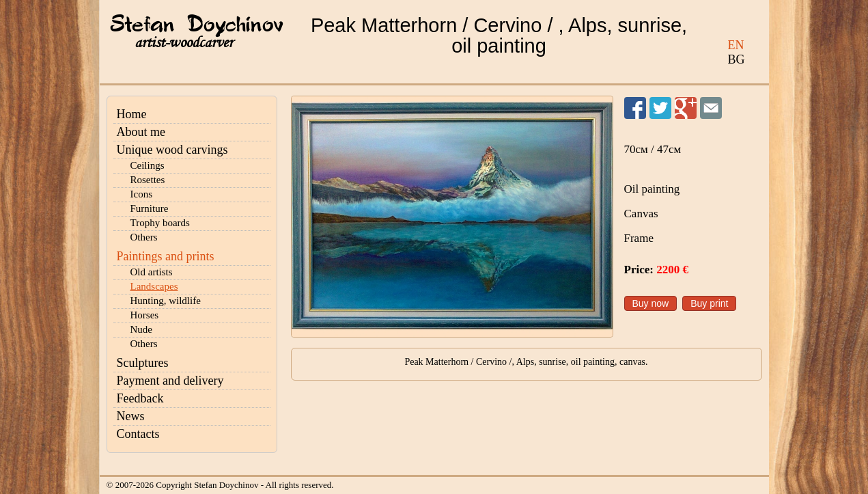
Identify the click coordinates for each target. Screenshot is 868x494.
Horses (145, 315)
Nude (142, 329)
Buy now (651, 303)
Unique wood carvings (172, 150)
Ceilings (148, 165)
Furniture (150, 208)
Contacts (138, 434)
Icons (142, 194)
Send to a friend (711, 108)
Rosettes (148, 180)
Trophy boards (160, 223)
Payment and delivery (170, 381)
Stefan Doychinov (197, 25)
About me (141, 132)
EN (736, 45)
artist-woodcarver (184, 43)
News (131, 416)
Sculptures (143, 363)
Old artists (152, 272)
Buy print (709, 303)
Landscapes (154, 286)
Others (144, 237)
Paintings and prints (166, 256)
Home (132, 114)
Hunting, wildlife (166, 301)
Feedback (140, 398)
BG (737, 59)
